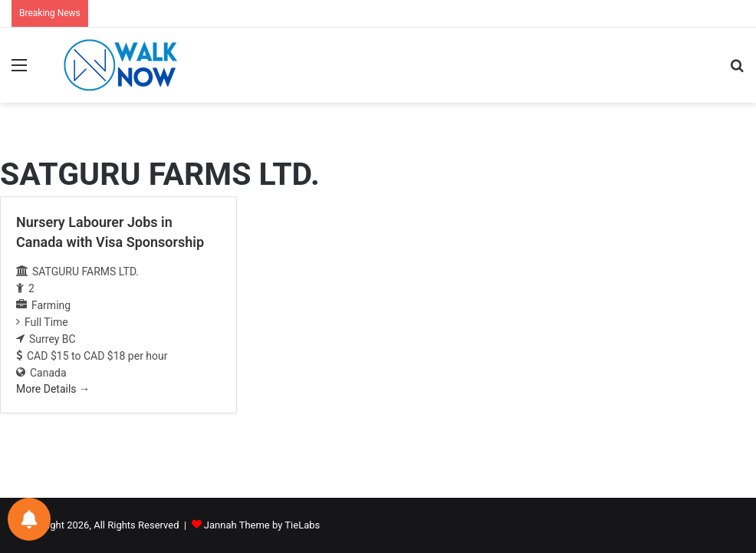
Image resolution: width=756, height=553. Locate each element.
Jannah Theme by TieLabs (262, 525)
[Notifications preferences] (29, 519)
